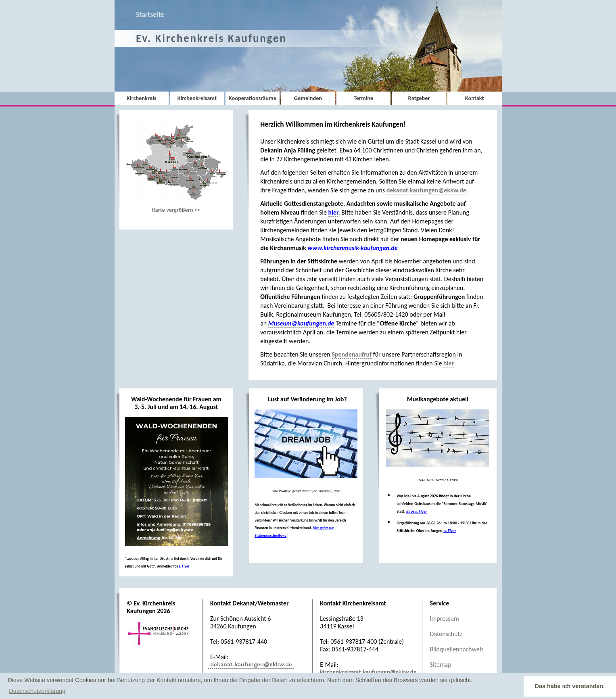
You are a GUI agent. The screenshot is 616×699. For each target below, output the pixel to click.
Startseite (150, 15)
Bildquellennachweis (457, 649)
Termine (363, 98)
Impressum (445, 619)
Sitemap (441, 665)
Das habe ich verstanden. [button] (570, 686)
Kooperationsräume (253, 98)
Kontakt (475, 98)
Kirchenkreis (141, 98)
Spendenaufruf (352, 354)
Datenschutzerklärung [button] (37, 691)
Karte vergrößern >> (176, 167)
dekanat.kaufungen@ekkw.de (426, 190)
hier (449, 363)
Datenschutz (446, 634)
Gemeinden (308, 98)
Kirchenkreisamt (197, 98)
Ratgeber (419, 98)
